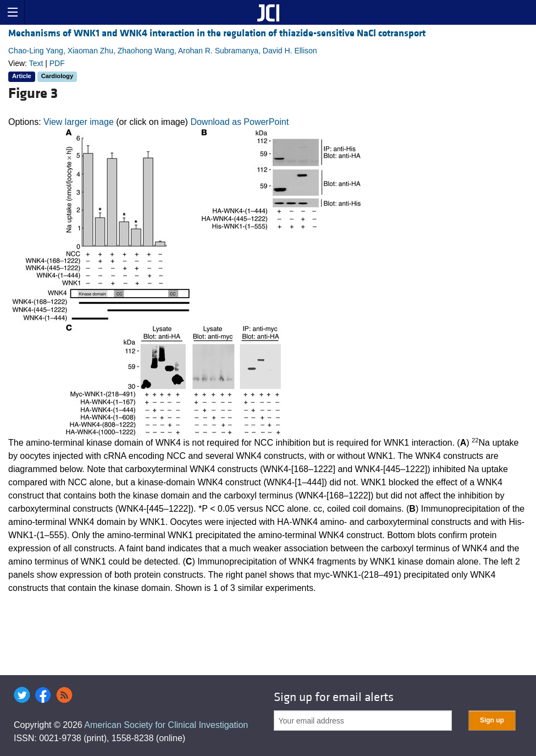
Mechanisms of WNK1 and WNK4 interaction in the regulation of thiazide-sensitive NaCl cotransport (217, 33)
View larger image (79, 122)
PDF (57, 63)
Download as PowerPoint (239, 122)
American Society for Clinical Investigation (166, 725)
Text (36, 63)
